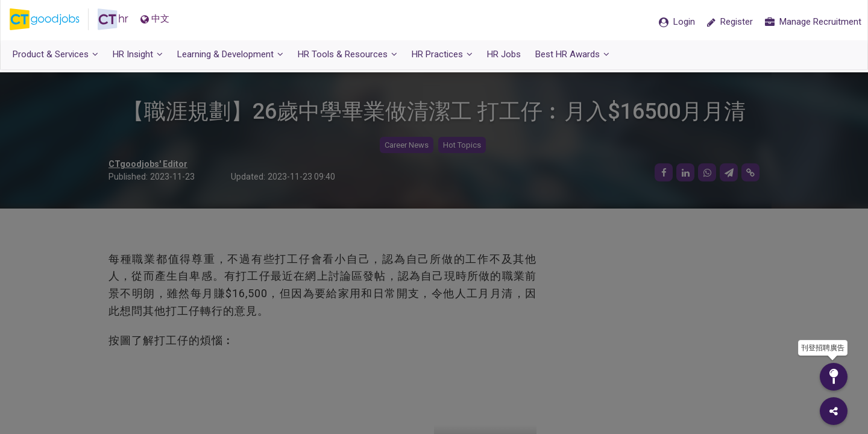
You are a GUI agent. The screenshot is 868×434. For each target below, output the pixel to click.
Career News (407, 145)
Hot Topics (462, 145)
